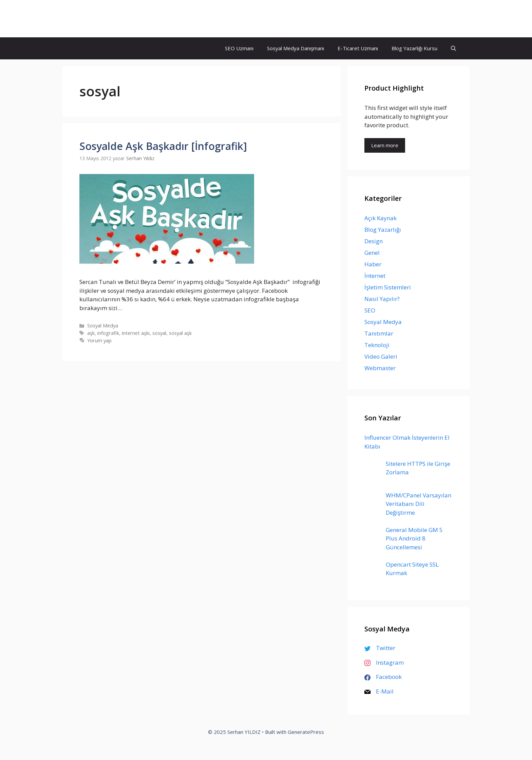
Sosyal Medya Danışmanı (296, 48)
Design (374, 241)
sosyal (159, 333)
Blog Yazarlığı (383, 230)
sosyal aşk (180, 333)
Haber (373, 264)
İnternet (375, 276)
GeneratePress (306, 732)
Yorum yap (99, 340)
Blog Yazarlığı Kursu (414, 48)
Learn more (385, 145)
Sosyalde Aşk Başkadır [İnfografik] (163, 146)
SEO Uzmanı (239, 48)
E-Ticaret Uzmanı (358, 48)
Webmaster (380, 368)
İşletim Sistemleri (388, 287)
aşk (91, 333)
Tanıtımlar (379, 333)
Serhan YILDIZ (106, 19)
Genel (372, 253)
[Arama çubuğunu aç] (453, 48)
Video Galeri (381, 356)
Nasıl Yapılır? (382, 299)
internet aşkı (136, 333)
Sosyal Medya (103, 326)
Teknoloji (377, 345)
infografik (108, 333)
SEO (370, 310)
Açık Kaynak (381, 218)
